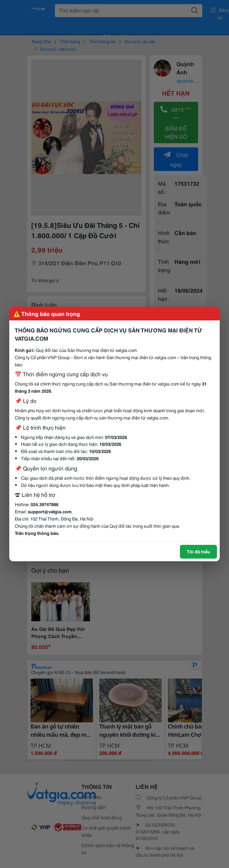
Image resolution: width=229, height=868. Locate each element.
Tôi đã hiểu (198, 551)
